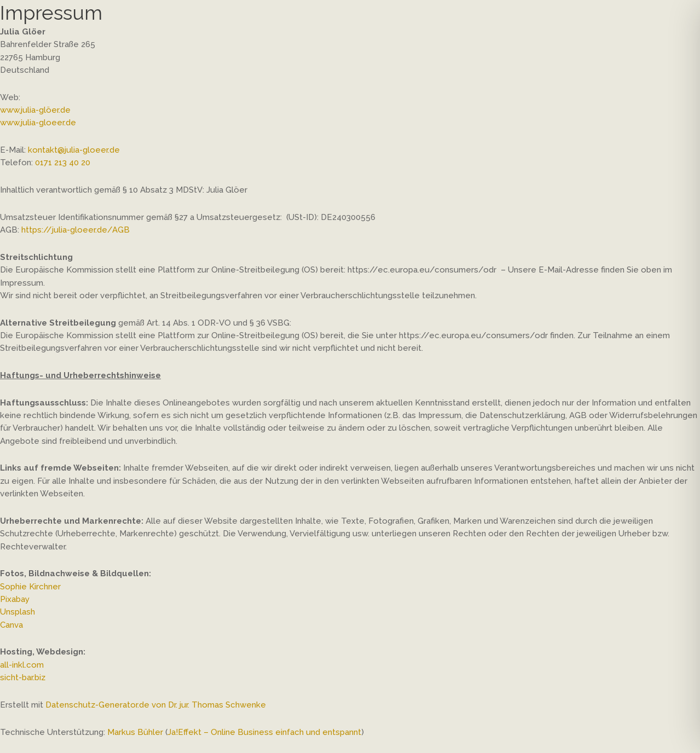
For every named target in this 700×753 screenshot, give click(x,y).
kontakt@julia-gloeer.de (74, 150)
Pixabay (15, 599)
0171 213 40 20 (63, 163)
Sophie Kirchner (30, 587)
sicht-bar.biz (23, 677)
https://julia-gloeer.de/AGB (76, 230)
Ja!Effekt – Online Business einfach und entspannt (264, 732)
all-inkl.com (22, 665)
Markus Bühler (135, 732)
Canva (11, 625)
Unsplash (18, 612)
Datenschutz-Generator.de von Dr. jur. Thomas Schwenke (156, 705)
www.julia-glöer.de (35, 110)
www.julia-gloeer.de (38, 123)
